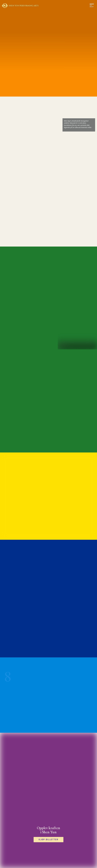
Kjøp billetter (48, 839)
